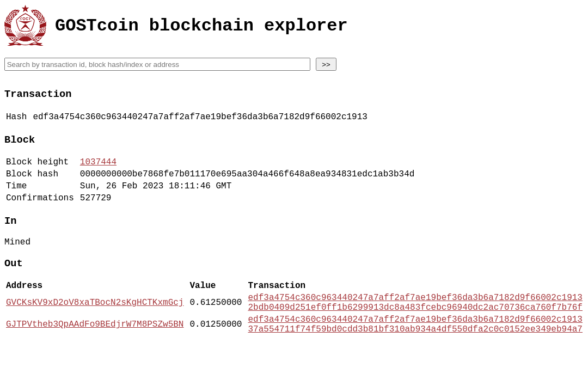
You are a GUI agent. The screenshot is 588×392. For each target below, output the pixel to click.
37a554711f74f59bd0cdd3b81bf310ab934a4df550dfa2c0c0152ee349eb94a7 (415, 362)
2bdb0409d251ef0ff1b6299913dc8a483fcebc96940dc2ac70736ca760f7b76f (415, 335)
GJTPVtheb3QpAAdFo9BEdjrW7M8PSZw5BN (95, 356)
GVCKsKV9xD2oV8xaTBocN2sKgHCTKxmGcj (95, 329)
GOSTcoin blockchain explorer (201, 27)
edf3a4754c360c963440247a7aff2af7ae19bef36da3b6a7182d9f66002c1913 (415, 323)
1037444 (98, 171)
